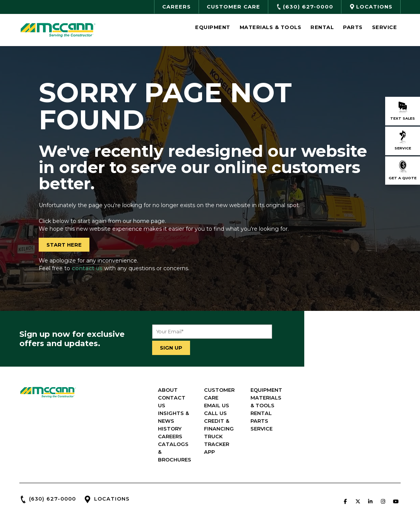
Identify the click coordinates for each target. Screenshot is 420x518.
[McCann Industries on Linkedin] (370, 464)
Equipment (213, 27)
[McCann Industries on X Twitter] (358, 464)
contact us (87, 268)
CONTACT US (234, 384)
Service (385, 27)
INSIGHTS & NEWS (240, 391)
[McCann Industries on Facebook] (345, 464)
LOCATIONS (112, 461)
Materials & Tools (271, 27)
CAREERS (228, 407)
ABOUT (226, 376)
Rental (322, 27)
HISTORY (228, 399)
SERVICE (358, 415)
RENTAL (357, 399)
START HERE (64, 245)
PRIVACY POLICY (383, 483)
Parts (353, 27)
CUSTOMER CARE (305, 376)
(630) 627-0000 (52, 461)
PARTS (356, 407)
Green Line (270, 508)
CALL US (293, 391)
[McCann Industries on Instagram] (383, 464)
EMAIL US (294, 384)
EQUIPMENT (363, 376)
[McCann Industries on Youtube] (396, 464)
